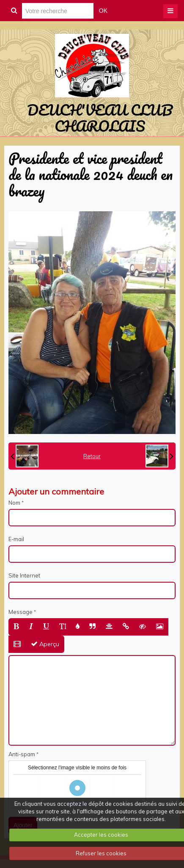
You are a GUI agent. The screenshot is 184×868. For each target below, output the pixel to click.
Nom (14, 503)
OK (103, 11)
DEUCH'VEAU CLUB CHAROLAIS (100, 118)
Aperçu (45, 644)
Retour (92, 456)
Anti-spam (22, 754)
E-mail (16, 539)
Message (21, 612)
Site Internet (24, 575)
